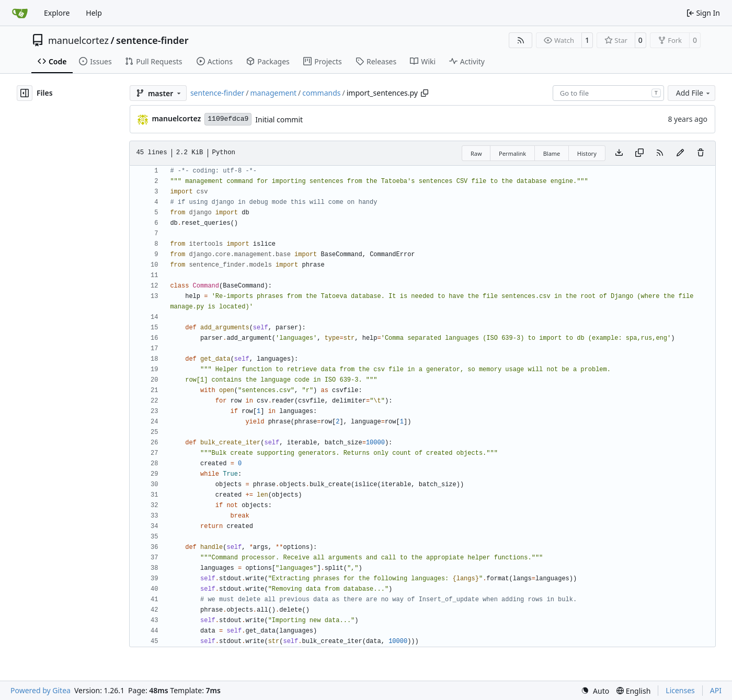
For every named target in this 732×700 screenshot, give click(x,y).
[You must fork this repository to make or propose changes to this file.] (680, 153)
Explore (57, 13)
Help (94, 13)
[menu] (595, 691)
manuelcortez (78, 40)
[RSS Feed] (521, 40)
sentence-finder (152, 40)
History (587, 153)
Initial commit (279, 119)
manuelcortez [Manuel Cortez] (176, 118)
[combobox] (608, 93)
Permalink (512, 153)
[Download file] (619, 153)
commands (321, 93)
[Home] (20, 13)
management (273, 93)
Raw (476, 153)
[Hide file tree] (25, 93)
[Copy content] (639, 153)
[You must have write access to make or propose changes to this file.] (701, 153)
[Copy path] (425, 93)
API (716, 690)
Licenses (680, 690)
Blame (552, 153)
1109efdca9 (228, 119)
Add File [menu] (694, 93)
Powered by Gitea (41, 690)
